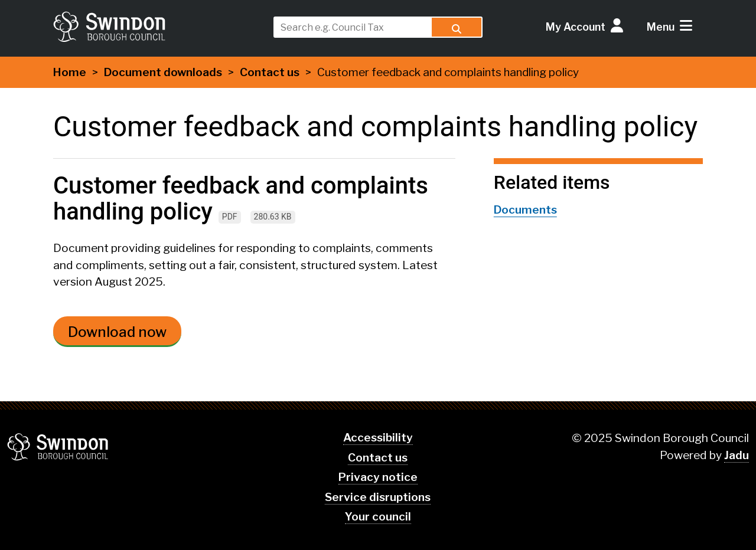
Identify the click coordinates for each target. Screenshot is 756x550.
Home (70, 72)
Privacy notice (378, 477)
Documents (525, 210)
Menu (661, 27)
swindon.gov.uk (158, 27)
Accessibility (378, 438)
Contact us (270, 72)
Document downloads (163, 72)
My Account (576, 27)
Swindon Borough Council (58, 447)
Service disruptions (378, 497)
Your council (378, 517)
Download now (117, 332)
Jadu (737, 455)
